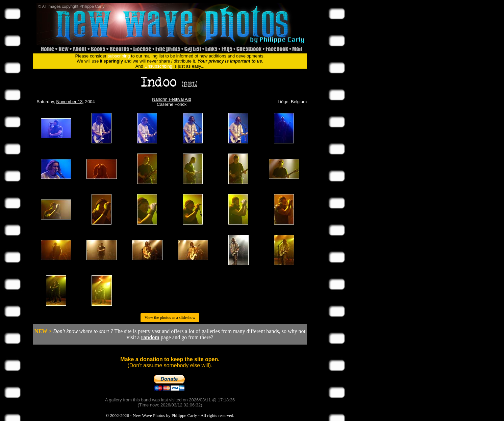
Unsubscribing (158, 66)
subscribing (119, 56)
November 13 (70, 102)
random (150, 337)
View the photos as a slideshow (170, 318)
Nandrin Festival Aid (172, 99)
